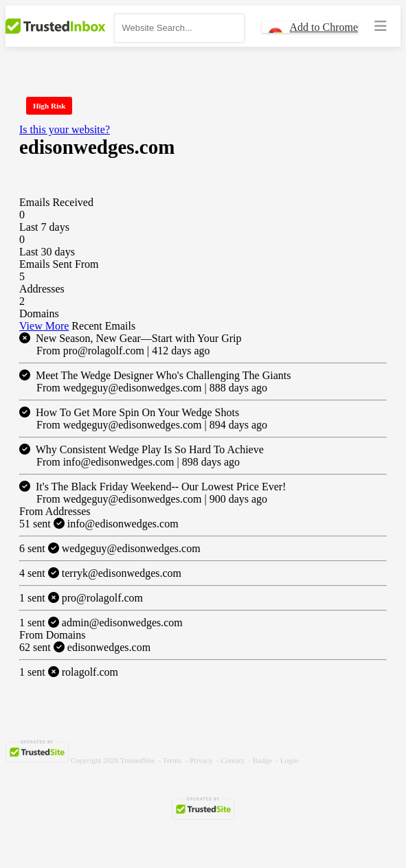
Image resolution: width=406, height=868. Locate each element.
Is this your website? (65, 129)
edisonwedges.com (85, 647)
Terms (172, 760)
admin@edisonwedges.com (101, 623)
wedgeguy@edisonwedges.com (110, 548)
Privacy (201, 760)
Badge (262, 760)
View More (44, 326)
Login (289, 760)
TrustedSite (137, 760)
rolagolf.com (69, 672)
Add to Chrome (324, 27)
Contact (233, 760)
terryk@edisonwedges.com (100, 573)
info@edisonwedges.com (99, 524)
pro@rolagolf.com (81, 598)
